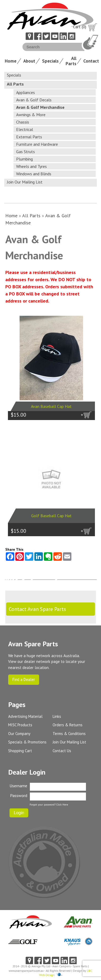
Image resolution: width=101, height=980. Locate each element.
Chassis (23, 122)
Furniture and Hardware (37, 144)
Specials (50, 61)
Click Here (62, 805)
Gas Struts (26, 152)
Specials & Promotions (27, 742)
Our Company (19, 734)
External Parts (29, 137)
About (29, 61)
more (87, 425)
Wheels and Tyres (31, 166)
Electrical (25, 129)
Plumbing (24, 159)
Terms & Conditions (69, 734)
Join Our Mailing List (25, 182)
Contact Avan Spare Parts (37, 609)
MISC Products (20, 725)
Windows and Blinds (34, 174)
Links (57, 716)
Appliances (26, 92)
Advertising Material (25, 716)
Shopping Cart (20, 751)
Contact (91, 61)
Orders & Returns (68, 725)
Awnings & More (31, 115)
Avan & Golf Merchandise (40, 107)
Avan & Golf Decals (34, 100)
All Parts (71, 61)
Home (11, 61)
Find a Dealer (24, 679)
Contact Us (62, 751)
